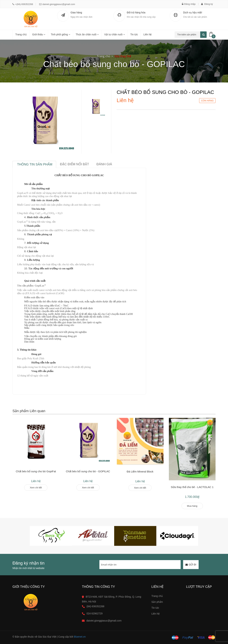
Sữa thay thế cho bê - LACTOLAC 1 (192, 487)
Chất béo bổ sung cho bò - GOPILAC (88, 471)
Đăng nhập (189, 4)
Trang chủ (157, 596)
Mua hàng (192, 506)
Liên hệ (147, 34)
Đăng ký (207, 4)
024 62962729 (95, 613)
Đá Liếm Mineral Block (140, 471)
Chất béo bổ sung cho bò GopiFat (36, 471)
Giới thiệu (39, 34)
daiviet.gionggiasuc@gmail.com (57, 4)
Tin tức (134, 34)
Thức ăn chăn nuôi (87, 34)
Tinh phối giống (60, 34)
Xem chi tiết (36, 488)
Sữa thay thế (123, 56)
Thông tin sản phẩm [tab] (35, 164)
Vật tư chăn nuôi (115, 34)
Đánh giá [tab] (104, 164)
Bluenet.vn (80, 637)
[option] (96, 107)
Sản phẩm (157, 602)
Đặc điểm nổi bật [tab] (75, 164)
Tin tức (155, 608)
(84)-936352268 (95, 606)
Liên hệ (156, 614)
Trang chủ (21, 34)
